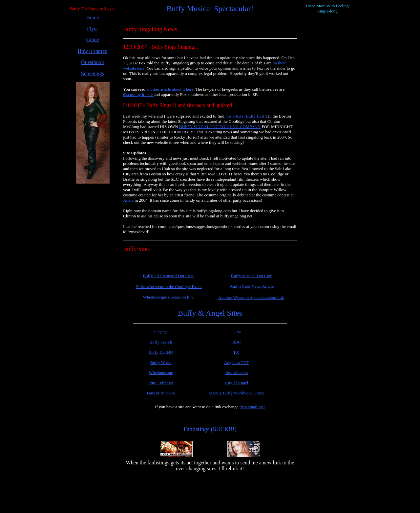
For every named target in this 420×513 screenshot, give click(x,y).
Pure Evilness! (161, 383)
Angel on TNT (237, 362)
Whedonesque (161, 373)
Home (92, 18)
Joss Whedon (237, 373)
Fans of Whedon (161, 393)
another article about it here (170, 89)
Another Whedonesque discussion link (251, 297)
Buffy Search (161, 342)
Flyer (93, 29)
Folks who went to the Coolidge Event (169, 287)
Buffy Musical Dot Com (252, 276)
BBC (237, 342)
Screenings (93, 73)
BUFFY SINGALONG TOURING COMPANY (220, 127)
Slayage (161, 332)
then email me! (252, 407)
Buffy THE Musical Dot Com (168, 276)
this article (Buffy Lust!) (246, 116)
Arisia (128, 200)
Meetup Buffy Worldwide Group (237, 393)
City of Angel (237, 383)
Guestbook (92, 62)
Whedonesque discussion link (168, 297)
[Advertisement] (93, 287)
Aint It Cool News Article (252, 286)
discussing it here (138, 94)
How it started (93, 51)
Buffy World (161, 362)
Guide (92, 40)
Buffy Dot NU (161, 352)
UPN (237, 332)
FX (237, 352)
